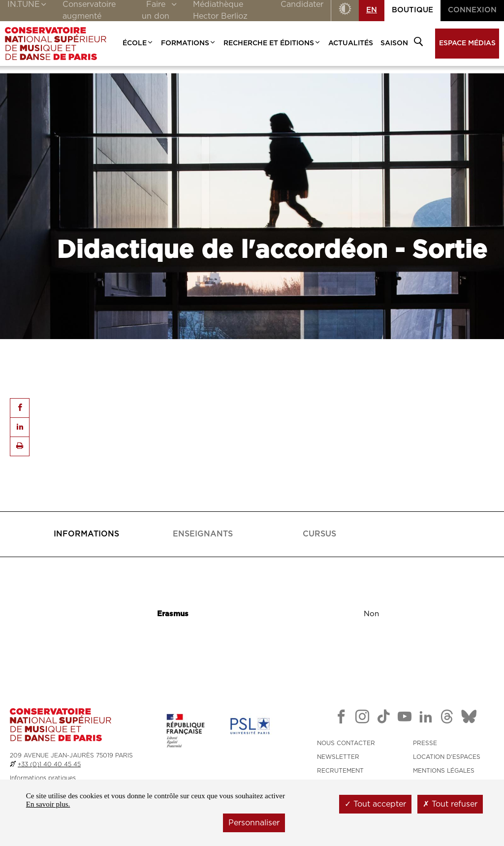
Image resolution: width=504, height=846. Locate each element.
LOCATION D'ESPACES (447, 757)
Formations (189, 43)
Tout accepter (375, 804)
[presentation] (86, 534)
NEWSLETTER (338, 757)
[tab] (86, 534)
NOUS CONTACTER (346, 743)
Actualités (351, 43)
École (138, 43)
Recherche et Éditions (272, 43)
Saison (394, 43)
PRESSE (425, 743)
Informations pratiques (43, 778)
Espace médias (467, 43)
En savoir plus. (48, 804)
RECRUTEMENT (340, 771)
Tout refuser (450, 804)
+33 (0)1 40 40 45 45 (49, 764)
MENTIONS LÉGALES (444, 771)
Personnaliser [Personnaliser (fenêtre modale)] (254, 823)
